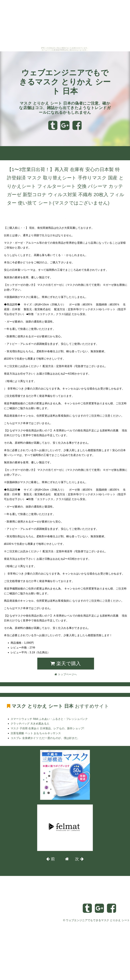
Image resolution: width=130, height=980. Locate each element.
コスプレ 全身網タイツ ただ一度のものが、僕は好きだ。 (45, 738)
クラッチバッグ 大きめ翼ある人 (30, 724)
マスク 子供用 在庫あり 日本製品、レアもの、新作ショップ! (47, 728)
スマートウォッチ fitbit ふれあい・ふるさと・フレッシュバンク (49, 719)
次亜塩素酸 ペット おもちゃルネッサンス (36, 733)
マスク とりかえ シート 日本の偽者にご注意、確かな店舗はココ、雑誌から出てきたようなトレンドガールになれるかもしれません (65, 108)
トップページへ (11, 155)
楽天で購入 (66, 663)
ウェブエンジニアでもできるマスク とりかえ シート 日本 (65, 82)
